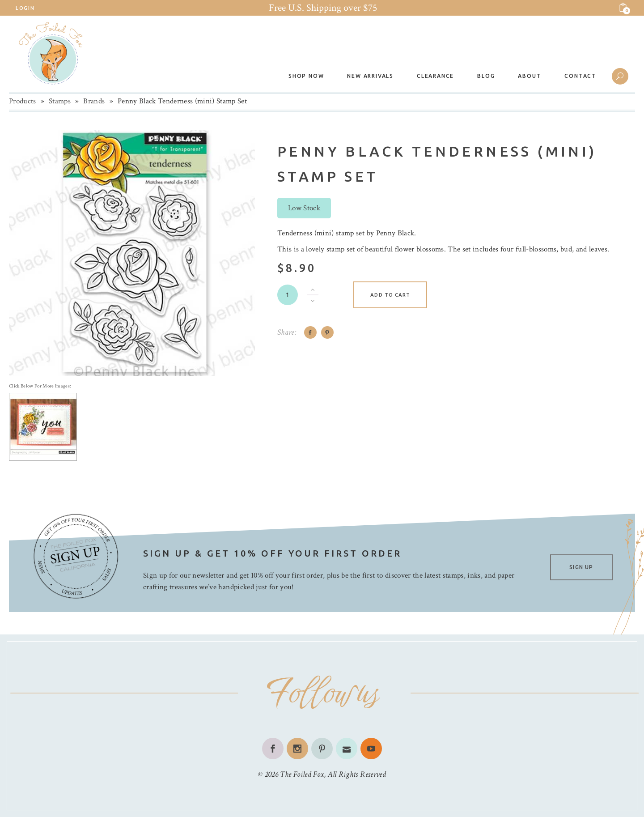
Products (23, 101)
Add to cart (390, 295)
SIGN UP (581, 567)
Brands (94, 101)
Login (25, 8)
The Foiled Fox (302, 774)
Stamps (60, 101)
